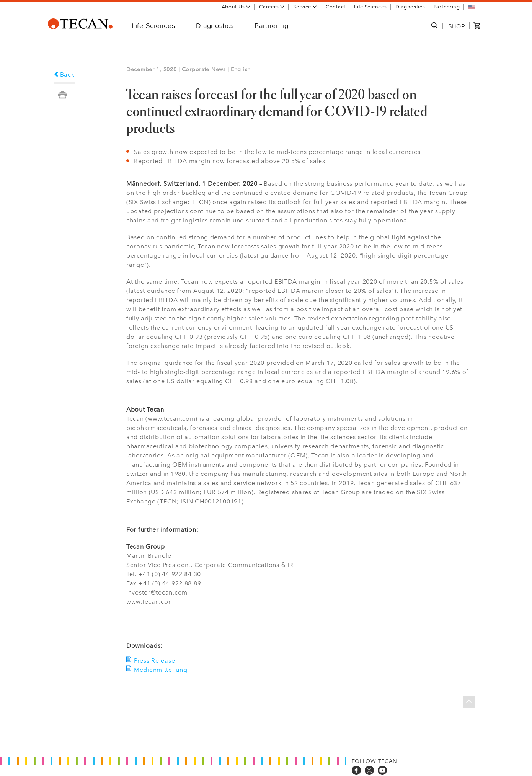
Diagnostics (410, 7)
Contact (336, 7)
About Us (236, 7)
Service (305, 7)
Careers (272, 7)
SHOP (457, 26)
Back (64, 74)
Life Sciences (370, 7)
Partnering (447, 7)
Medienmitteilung (161, 670)
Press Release (154, 661)
